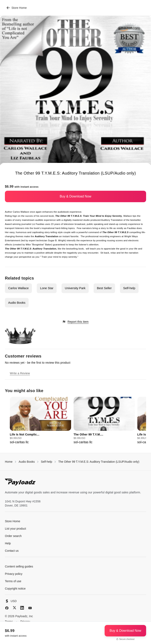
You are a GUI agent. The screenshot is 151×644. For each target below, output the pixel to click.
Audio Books (17, 303)
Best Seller (104, 288)
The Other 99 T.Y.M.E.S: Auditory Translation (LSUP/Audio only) (99, 462)
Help (8, 543)
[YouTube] (30, 608)
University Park (75, 288)
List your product (16, 529)
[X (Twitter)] (15, 608)
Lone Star (47, 288)
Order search (13, 536)
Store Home (17, 8)
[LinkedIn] (22, 608)
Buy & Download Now (75, 196)
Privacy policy (14, 574)
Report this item (75, 322)
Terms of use (13, 581)
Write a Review (20, 373)
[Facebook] (7, 608)
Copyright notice (15, 589)
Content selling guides (19, 566)
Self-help (129, 288)
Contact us (12, 551)
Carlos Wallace (18, 288)
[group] (40, 421)
